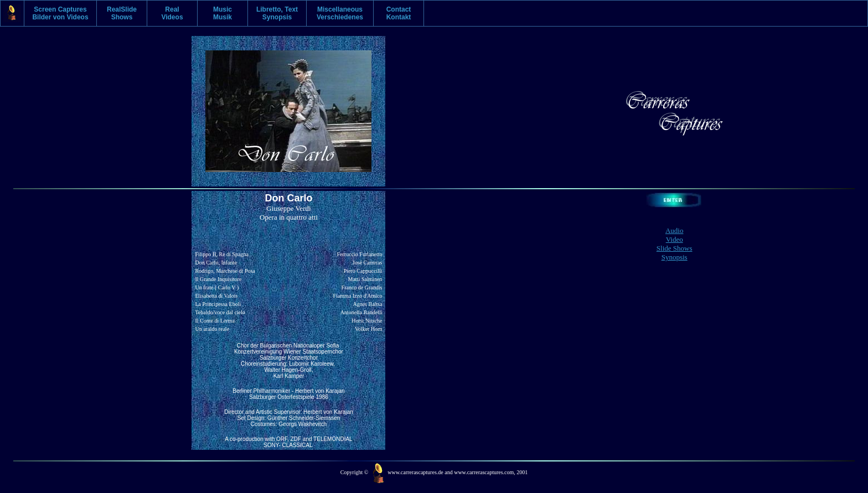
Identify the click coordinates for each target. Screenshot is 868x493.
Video (675, 239)
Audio (675, 230)
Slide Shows (675, 248)
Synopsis (675, 257)
